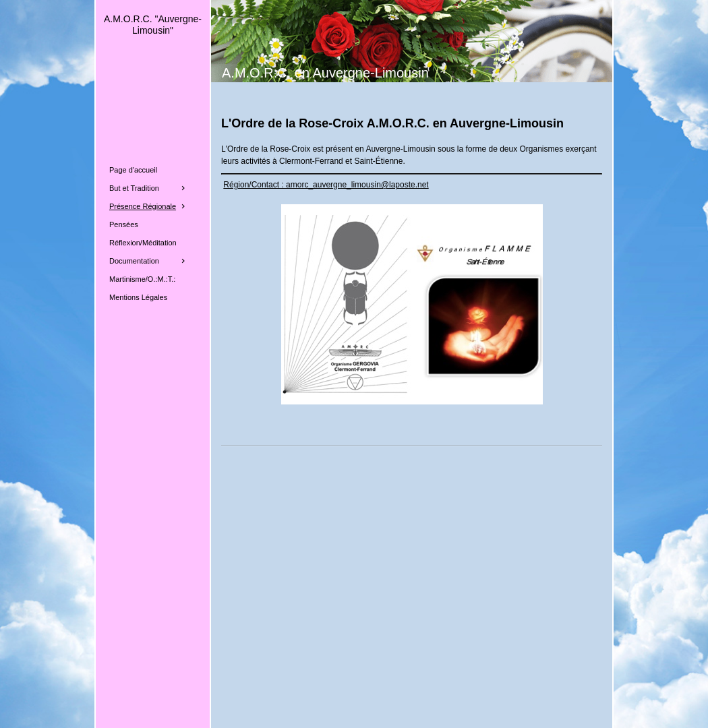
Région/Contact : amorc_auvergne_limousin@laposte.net (326, 185)
